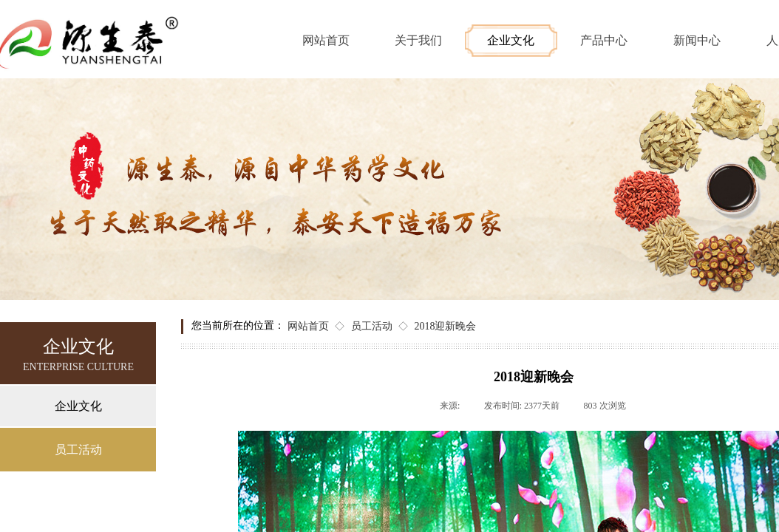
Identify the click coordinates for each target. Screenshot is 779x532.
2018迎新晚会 (445, 326)
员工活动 (372, 326)
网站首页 (308, 326)
